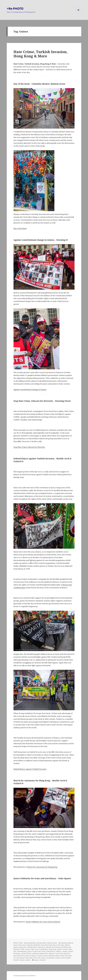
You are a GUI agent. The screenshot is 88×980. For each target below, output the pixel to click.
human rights (67, 949)
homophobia (43, 949)
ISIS (15, 951)
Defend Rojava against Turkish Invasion (30, 769)
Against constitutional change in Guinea (30, 389)
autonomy (64, 943)
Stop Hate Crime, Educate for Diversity (29, 447)
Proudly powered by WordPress (25, 976)
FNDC (23, 949)
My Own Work (41, 943)
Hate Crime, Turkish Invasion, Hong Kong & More (41, 54)
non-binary (59, 954)
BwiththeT (37, 945)
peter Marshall (19, 956)
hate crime (35, 949)
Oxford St (67, 954)
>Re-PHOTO (15, 8)
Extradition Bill (66, 947)
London (65, 951)
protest (27, 956)
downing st (41, 947)
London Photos (26, 954)
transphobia (50, 958)
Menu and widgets (78, 13)
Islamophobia (22, 951)
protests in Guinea (36, 956)
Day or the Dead (58, 945)
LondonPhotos (31, 943)
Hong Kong (52, 949)
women (28, 960)
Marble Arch (44, 954)
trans (43, 958)
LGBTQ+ (59, 951)
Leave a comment (40, 960)
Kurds (43, 951)
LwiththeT (35, 954)
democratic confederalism (28, 947)
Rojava (58, 956)
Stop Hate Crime (31, 958)
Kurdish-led (37, 951)
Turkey (57, 958)
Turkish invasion (19, 960)
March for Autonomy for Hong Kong (42, 867)
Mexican (52, 954)
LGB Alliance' (51, 951)
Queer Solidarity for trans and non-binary (43, 922)
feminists (17, 949)
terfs (39, 958)
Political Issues (52, 943)
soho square (20, 958)
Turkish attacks (65, 958)
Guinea (28, 949)
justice (29, 951)
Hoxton (60, 949)
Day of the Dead (20, 228)
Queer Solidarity (49, 956)
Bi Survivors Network (26, 945)
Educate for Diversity (53, 947)
